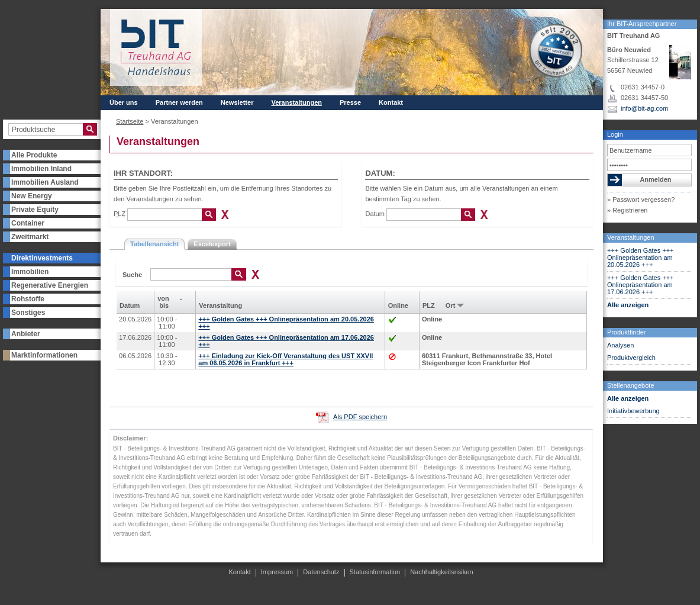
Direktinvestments (42, 258)
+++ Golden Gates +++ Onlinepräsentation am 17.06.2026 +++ (641, 285)
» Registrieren (627, 210)
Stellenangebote (631, 385)
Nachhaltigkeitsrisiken (441, 572)
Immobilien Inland (41, 169)
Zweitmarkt (30, 237)
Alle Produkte (34, 155)
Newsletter (237, 102)
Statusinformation (375, 572)
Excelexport (212, 244)
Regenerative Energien (50, 285)
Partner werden (179, 102)
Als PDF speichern (360, 417)
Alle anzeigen (628, 305)
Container (28, 223)
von (163, 298)
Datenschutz (321, 572)
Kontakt (391, 102)
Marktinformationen (44, 355)
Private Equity (35, 210)
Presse (350, 102)
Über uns (124, 102)
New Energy (32, 196)
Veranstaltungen (631, 237)
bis (164, 305)
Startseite (130, 121)
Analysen (620, 345)
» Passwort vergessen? (641, 199)
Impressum (277, 572)
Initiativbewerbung (633, 411)
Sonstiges (28, 313)
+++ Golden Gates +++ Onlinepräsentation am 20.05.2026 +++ (641, 258)
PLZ (429, 305)
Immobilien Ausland (45, 182)
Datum (375, 214)
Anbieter (26, 334)
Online (398, 305)
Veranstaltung (220, 305)
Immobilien (30, 272)
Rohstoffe (28, 299)
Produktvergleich (631, 358)
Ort (451, 305)
